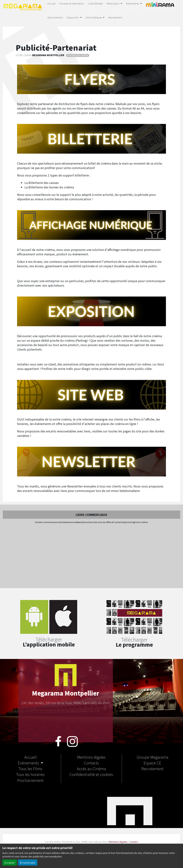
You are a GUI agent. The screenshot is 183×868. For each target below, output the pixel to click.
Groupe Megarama (153, 757)
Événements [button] (133, 3)
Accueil (51, 3)
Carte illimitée (95, 3)
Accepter (10, 863)
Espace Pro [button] (73, 17)
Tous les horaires (30, 774)
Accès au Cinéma (91, 768)
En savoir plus (28, 863)
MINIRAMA (160, 6)
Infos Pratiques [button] (94, 17)
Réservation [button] (113, 3)
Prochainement (30, 780)
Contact (134, 842)
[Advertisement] (91, 556)
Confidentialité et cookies (91, 774)
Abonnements (55, 17)
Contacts (91, 763)
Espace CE (152, 763)
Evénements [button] (29, 763)
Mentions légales (91, 757)
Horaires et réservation (72, 3)
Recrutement (115, 17)
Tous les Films (30, 768)
